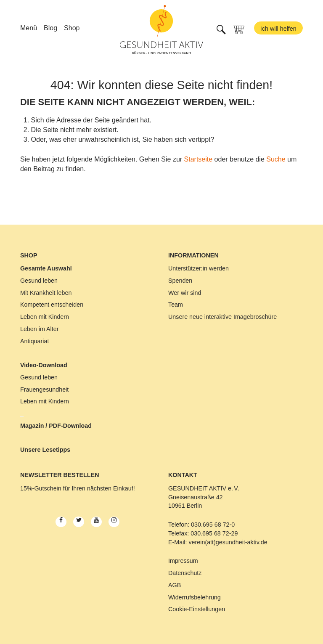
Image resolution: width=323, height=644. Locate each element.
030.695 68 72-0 (213, 525)
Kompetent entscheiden (52, 305)
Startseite (199, 159)
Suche (276, 159)
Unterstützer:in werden (199, 268)
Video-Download (44, 365)
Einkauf (123, 488)
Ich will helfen (278, 29)
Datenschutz (185, 573)
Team (176, 305)
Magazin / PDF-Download (56, 426)
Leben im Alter (39, 329)
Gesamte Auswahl (46, 268)
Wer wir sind (185, 293)
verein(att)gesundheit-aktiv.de (228, 542)
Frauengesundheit (44, 390)
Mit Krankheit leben (46, 293)
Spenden (180, 281)
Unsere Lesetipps (45, 450)
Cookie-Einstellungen (197, 609)
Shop (72, 28)
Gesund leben (39, 281)
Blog (50, 28)
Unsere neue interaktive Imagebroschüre (222, 317)
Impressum (183, 561)
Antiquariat (34, 341)
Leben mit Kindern (45, 317)
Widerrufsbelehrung (195, 597)
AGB (175, 585)
